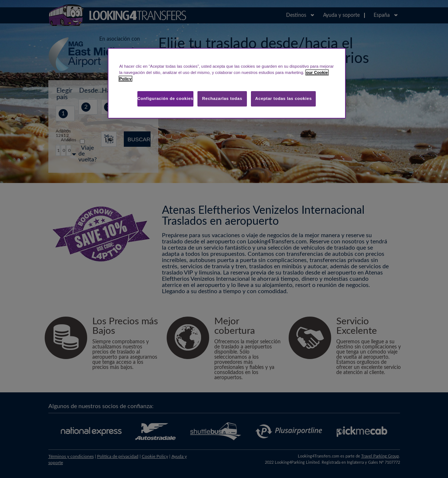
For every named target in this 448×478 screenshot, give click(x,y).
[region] (227, 83)
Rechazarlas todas (222, 98)
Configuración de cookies (165, 98)
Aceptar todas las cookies (283, 98)
